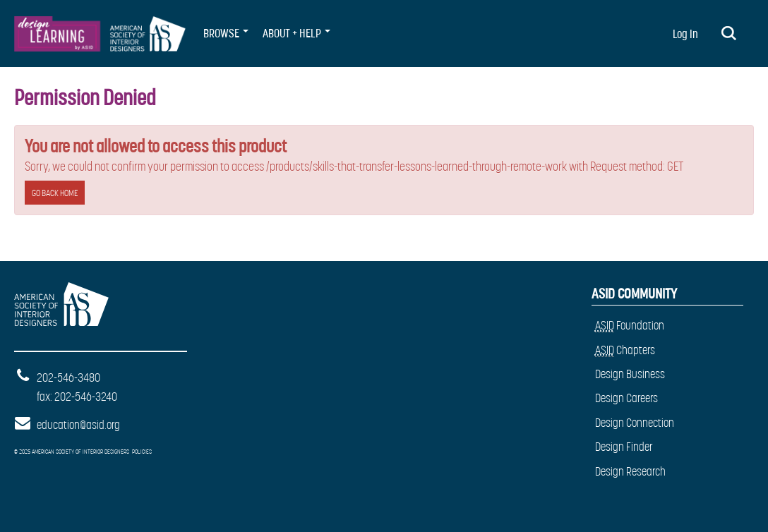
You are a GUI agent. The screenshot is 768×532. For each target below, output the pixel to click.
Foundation (630, 326)
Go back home (55, 193)
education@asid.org (78, 425)
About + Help (296, 33)
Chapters (625, 350)
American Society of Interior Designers (59, 297)
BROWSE (226, 33)
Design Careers (626, 398)
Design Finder (624, 447)
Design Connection (635, 423)
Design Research (630, 471)
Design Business (630, 374)
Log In (685, 34)
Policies (142, 452)
